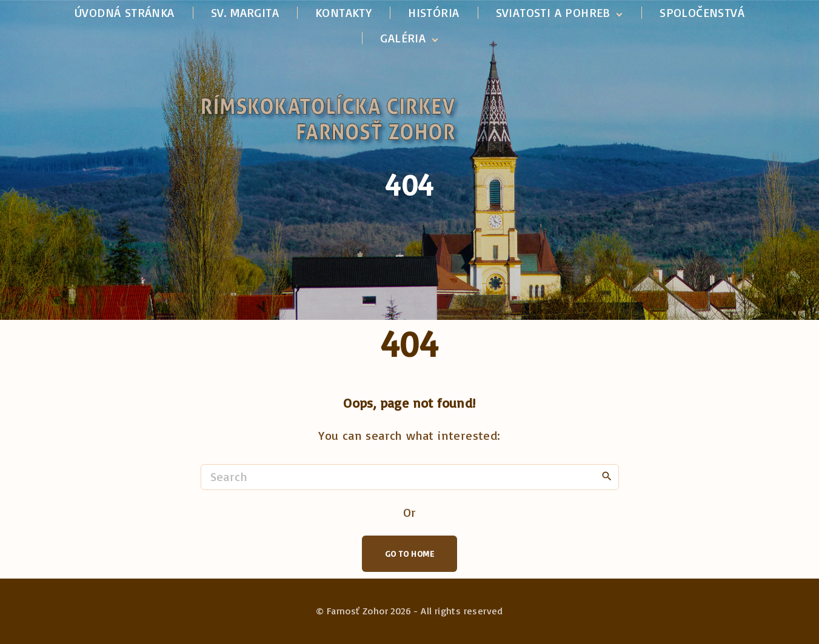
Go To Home (410, 553)
